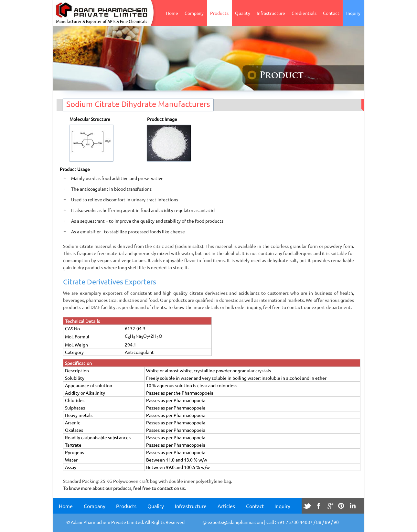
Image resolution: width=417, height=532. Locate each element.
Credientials (304, 13)
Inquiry (353, 13)
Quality (243, 13)
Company (194, 13)
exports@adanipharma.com (235, 522)
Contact (331, 13)
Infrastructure (271, 13)
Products (219, 13)
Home (172, 13)
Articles (226, 506)
